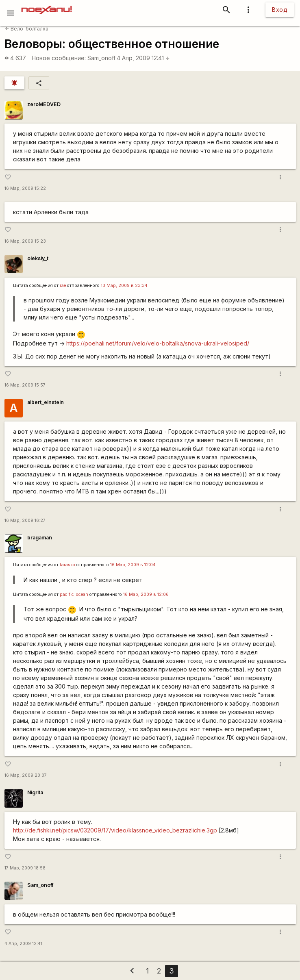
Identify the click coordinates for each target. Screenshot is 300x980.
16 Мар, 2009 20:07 (26, 775)
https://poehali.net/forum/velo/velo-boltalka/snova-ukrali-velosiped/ (158, 343)
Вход (280, 10)
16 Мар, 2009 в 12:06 (146, 594)
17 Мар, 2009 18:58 (25, 868)
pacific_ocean (74, 594)
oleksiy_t (38, 258)
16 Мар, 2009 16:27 (25, 520)
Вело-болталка (27, 29)
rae (63, 286)
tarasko (67, 565)
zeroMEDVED (44, 104)
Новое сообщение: (59, 58)
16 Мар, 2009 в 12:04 (133, 565)
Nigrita (35, 792)
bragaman (40, 538)
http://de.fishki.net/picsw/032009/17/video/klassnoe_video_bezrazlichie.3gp (115, 830)
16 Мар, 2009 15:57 (25, 385)
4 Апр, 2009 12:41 (143, 58)
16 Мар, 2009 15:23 (25, 241)
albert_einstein (46, 402)
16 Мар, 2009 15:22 (25, 188)
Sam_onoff (101, 58)
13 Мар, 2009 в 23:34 (124, 286)
